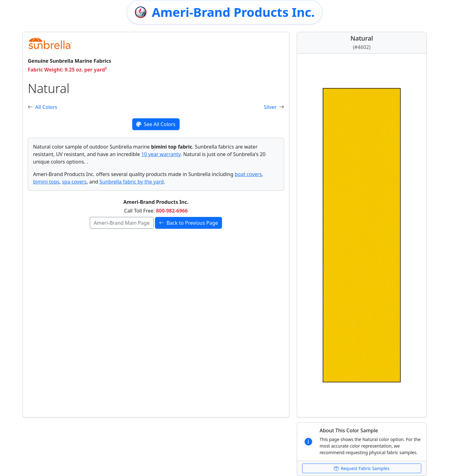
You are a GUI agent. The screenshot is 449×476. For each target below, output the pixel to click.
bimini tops (46, 182)
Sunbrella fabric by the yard (132, 182)
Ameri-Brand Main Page (122, 223)
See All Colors (156, 124)
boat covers (248, 174)
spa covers (74, 182)
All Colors (46, 107)
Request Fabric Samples (362, 468)
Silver (270, 107)
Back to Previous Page (188, 223)
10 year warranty (161, 154)
